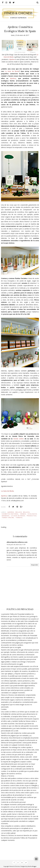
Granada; (6, 516)
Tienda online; (8, 518)
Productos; (32, 516)
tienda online (18, 439)
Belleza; (27, 512)
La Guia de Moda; (18, 516)
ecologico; (33, 514)
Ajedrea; (11, 512)
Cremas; (23, 514)
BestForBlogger (32, 866)
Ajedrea (12, 59)
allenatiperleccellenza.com (17, 542)
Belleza (19, 512)
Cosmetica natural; (10, 514)
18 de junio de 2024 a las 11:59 (16, 545)
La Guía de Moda (12, 71)
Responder (35, 565)
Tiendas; (19, 518)
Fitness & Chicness (15, 866)
